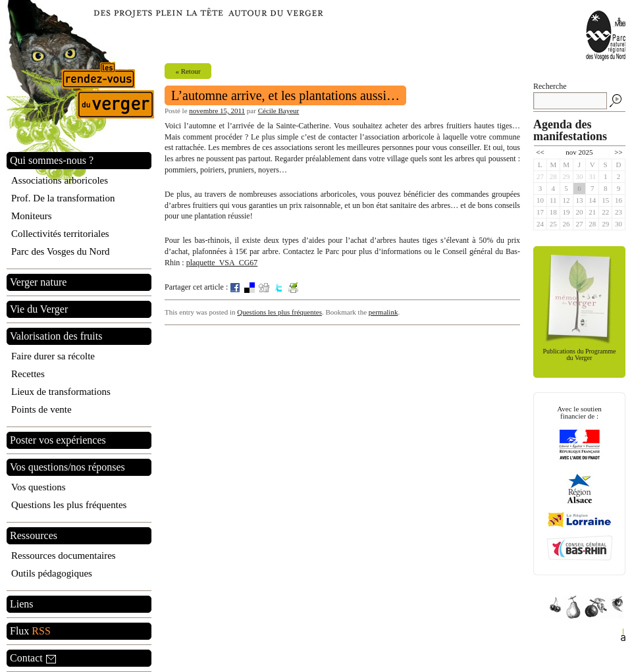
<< (540, 152)
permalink (383, 312)
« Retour (188, 71)
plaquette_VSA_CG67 (222, 263)
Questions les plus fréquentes (279, 312)
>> (618, 152)
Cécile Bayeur (279, 111)
